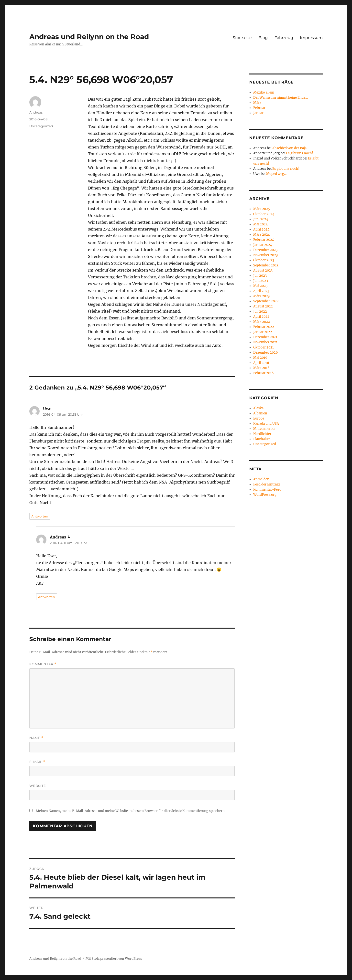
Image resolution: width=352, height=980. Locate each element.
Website (38, 786)
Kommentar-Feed (267, 490)
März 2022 (262, 322)
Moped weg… (276, 174)
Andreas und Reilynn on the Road (89, 37)
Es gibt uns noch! (300, 153)
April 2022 (261, 317)
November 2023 (265, 255)
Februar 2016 (264, 373)
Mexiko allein (264, 92)
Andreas (36, 112)
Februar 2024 (264, 240)
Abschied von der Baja (289, 148)
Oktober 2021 (264, 347)
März (257, 103)
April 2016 (261, 363)
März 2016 (261, 368)
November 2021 (265, 342)
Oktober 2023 (264, 260)
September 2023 (266, 265)
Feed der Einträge (267, 484)
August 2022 (263, 306)
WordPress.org (265, 495)
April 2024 (261, 229)
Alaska (258, 408)
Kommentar (43, 664)
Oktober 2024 (264, 214)
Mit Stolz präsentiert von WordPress (114, 959)
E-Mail (37, 762)
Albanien (260, 413)
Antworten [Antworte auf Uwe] (40, 516)
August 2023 (263, 270)
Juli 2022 (260, 311)
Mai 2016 (260, 358)
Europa (259, 418)
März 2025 (262, 209)
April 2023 (261, 291)
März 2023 (261, 296)
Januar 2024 (263, 245)
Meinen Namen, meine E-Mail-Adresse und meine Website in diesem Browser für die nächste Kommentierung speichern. (131, 811)
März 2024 (262, 235)
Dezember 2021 (265, 337)
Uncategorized (41, 126)
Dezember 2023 (265, 250)
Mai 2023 (260, 286)
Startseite (242, 38)
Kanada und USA (266, 424)
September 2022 (266, 301)
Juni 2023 (261, 281)
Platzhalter (262, 439)
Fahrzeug (284, 38)
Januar (258, 113)
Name (36, 738)
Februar (259, 108)
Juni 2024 (261, 219)
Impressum (311, 38)
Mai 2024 (260, 224)
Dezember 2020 (265, 353)
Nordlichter (262, 434)
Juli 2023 (260, 276)
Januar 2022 (263, 332)
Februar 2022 (264, 327)
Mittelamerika (264, 429)
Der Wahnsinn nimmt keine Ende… (280, 98)
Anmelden (261, 479)
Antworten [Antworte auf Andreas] (47, 597)
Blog (263, 38)
